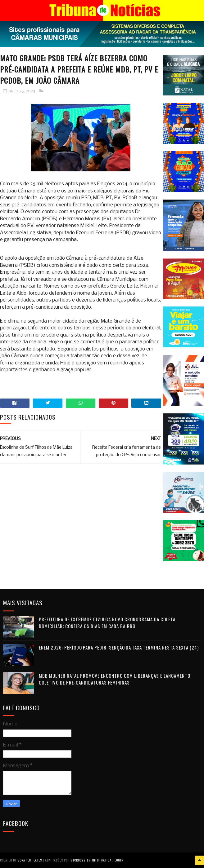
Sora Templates (30, 860)
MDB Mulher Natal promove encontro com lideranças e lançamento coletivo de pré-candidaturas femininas (115, 679)
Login (119, 860)
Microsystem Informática (91, 860)
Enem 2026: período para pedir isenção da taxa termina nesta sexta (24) (119, 647)
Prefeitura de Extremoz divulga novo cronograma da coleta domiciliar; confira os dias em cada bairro (107, 623)
